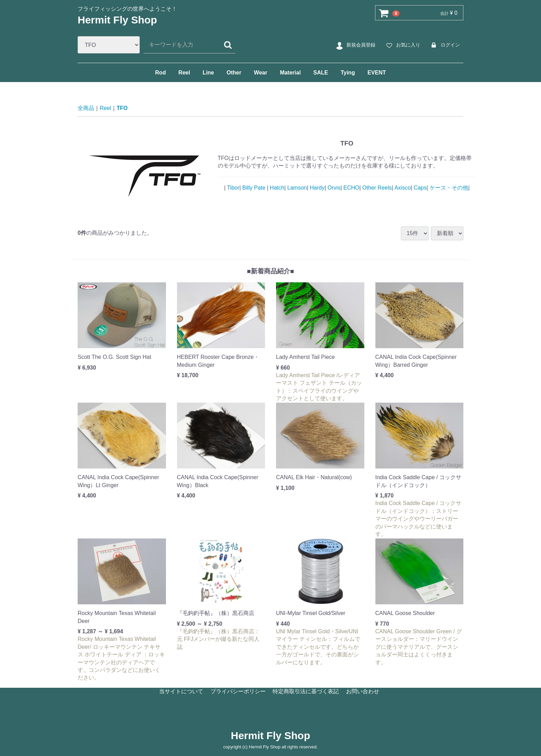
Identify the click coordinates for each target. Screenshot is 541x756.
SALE (321, 73)
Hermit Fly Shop (117, 20)
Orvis (333, 187)
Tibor (233, 187)
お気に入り (402, 45)
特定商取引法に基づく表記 (306, 691)
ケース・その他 (448, 187)
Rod (161, 73)
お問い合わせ (363, 691)
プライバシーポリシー (238, 691)
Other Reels (376, 187)
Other (234, 73)
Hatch (276, 187)
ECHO (351, 187)
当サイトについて (181, 691)
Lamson (296, 187)
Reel (184, 73)
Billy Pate (254, 187)
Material (290, 73)
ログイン (444, 45)
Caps (419, 187)
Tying (348, 73)
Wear (261, 73)
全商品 (86, 108)
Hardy (317, 187)
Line (208, 73)
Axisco (402, 187)
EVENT (377, 73)
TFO (122, 108)
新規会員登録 (355, 45)
